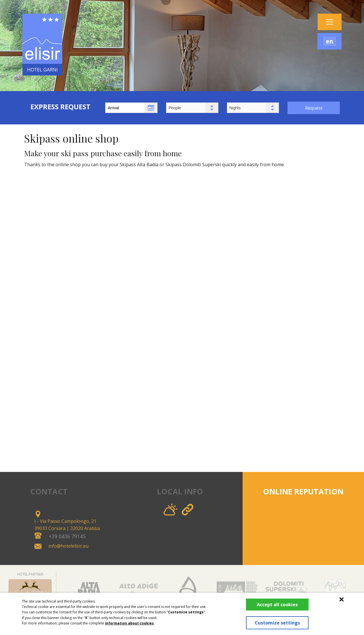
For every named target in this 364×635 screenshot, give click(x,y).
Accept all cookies (275, 598)
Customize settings (275, 620)
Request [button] (314, 108)
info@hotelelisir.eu (68, 546)
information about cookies (129, 617)
